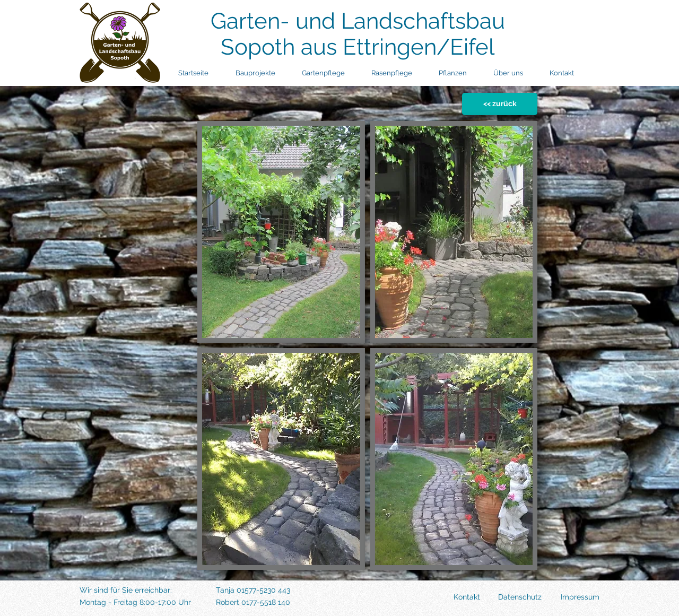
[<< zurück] (500, 104)
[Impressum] (572, 597)
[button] (281, 232)
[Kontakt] (448, 597)
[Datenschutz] (512, 597)
